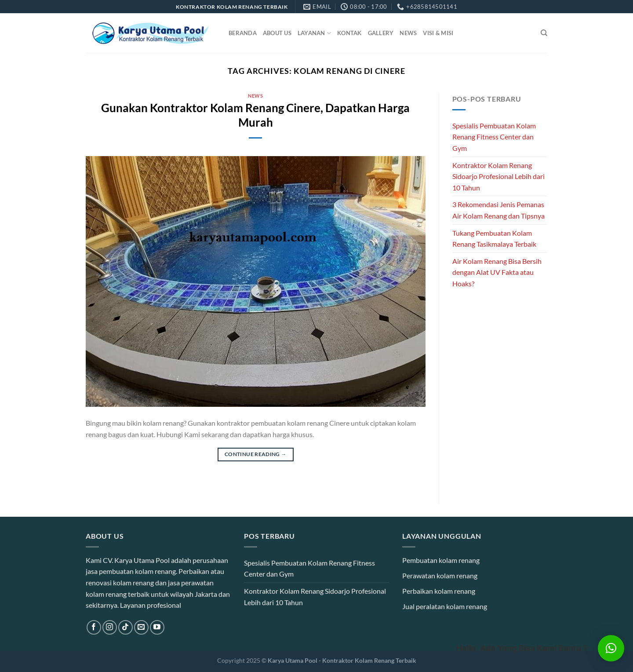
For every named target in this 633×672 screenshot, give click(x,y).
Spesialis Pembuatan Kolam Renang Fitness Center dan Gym (494, 137)
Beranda (243, 33)
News (408, 33)
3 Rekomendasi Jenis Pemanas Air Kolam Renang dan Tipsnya (498, 210)
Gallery (381, 33)
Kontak (349, 33)
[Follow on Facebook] (94, 627)
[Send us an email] (141, 627)
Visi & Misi (438, 33)
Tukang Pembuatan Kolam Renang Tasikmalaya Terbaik (494, 239)
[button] (611, 648)
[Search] (544, 33)
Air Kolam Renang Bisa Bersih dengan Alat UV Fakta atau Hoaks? (497, 272)
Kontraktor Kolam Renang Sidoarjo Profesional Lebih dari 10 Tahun (498, 176)
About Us (277, 33)
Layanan (314, 33)
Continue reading (256, 454)
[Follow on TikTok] (126, 627)
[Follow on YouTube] (157, 627)
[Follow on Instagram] (110, 627)
